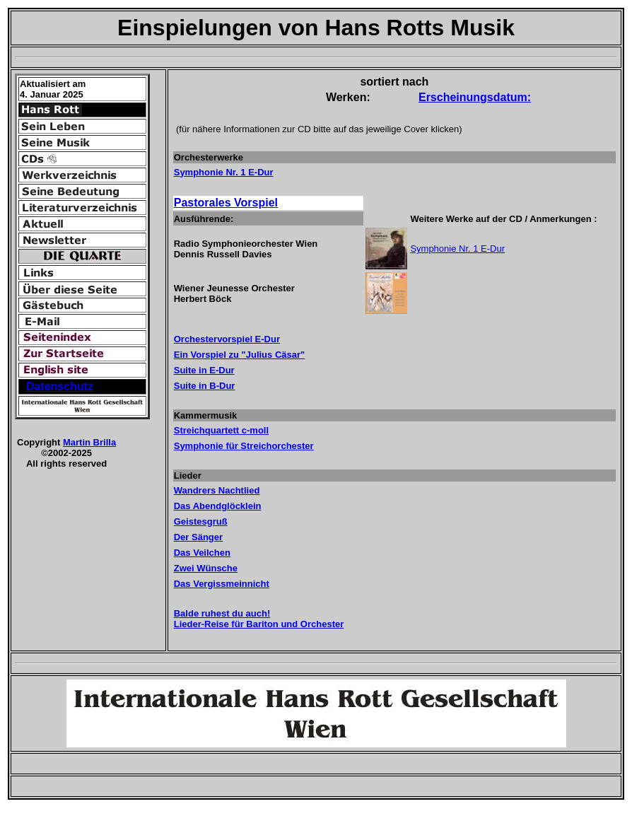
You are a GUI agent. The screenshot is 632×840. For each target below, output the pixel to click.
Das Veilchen (202, 553)
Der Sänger (198, 537)
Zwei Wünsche (206, 568)
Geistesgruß (201, 521)
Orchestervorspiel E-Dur (227, 339)
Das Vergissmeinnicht (222, 584)
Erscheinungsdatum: (475, 97)
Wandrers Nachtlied (217, 490)
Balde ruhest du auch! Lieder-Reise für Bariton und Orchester (259, 619)
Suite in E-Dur (204, 370)
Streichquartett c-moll (221, 430)
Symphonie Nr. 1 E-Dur (224, 172)
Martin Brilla (89, 442)
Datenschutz (60, 386)
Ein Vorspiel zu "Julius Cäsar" (239, 355)
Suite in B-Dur (205, 386)
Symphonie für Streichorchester (244, 446)
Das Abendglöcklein (218, 506)
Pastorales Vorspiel (226, 203)
